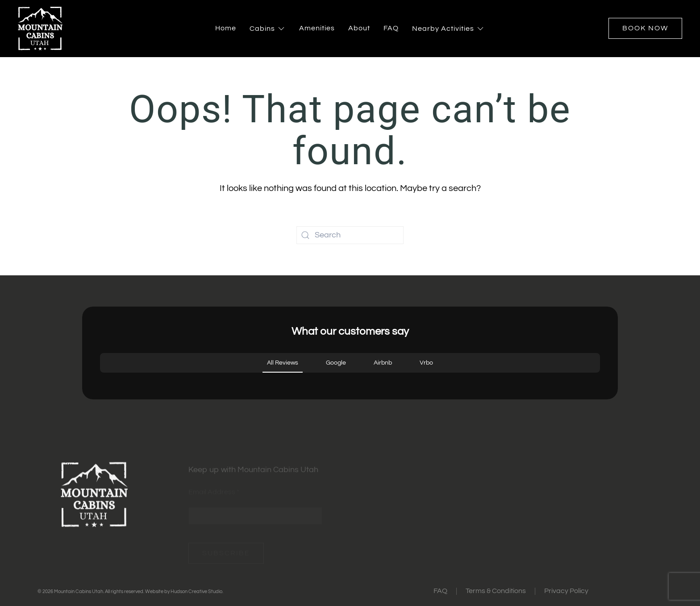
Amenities (317, 28)
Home (226, 28)
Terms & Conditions (496, 591)
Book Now (645, 28)
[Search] (350, 235)
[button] (100, 382)
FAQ (391, 28)
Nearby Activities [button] (448, 29)
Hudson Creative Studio (196, 591)
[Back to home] (40, 29)
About (359, 28)
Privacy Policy (566, 591)
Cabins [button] (268, 29)
